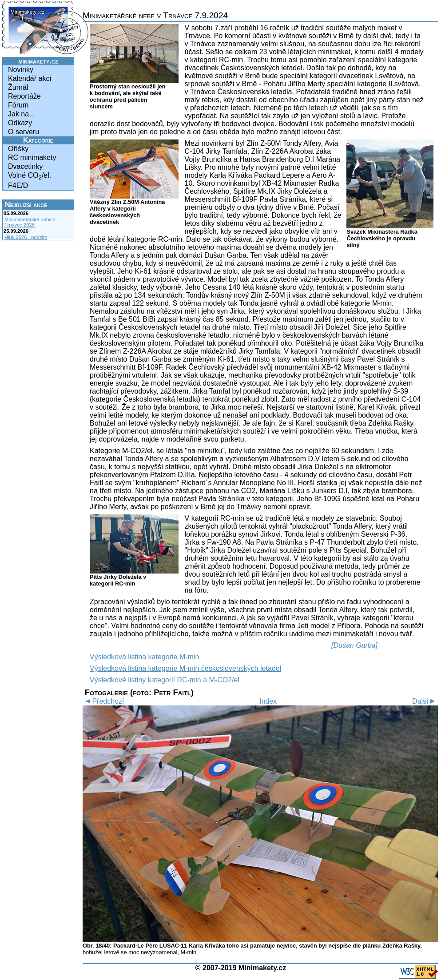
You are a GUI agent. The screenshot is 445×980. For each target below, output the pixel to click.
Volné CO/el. (30, 176)
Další (425, 701)
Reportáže (24, 96)
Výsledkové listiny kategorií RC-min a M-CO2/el (165, 680)
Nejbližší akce (26, 205)
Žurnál (18, 87)
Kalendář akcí (30, 78)
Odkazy (20, 123)
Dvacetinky (25, 166)
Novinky (21, 70)
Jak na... (21, 114)
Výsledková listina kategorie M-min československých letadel (185, 668)
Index (268, 701)
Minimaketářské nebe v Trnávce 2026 (30, 222)
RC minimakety (32, 157)
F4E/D (18, 185)
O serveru (24, 132)
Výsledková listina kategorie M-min (144, 657)
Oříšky (18, 149)
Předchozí (103, 701)
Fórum (18, 105)
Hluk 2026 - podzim (26, 237)
